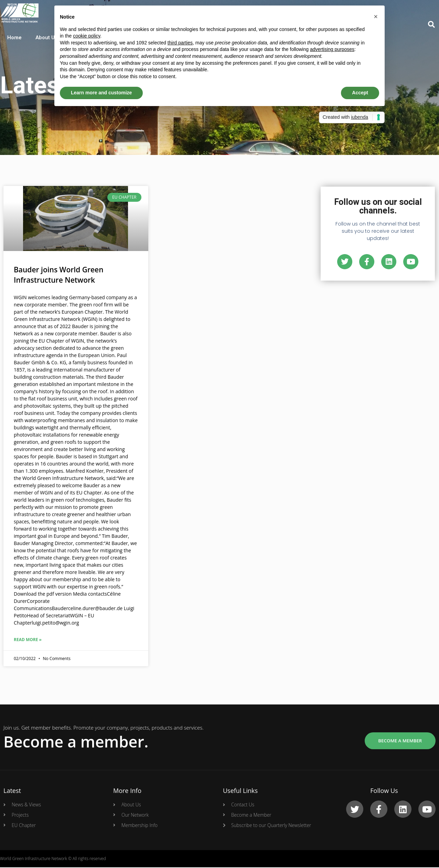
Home (14, 38)
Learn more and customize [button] (101, 93)
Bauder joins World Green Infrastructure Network (59, 275)
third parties (180, 43)
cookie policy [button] (87, 36)
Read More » (28, 640)
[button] (376, 17)
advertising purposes (332, 49)
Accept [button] (360, 93)
